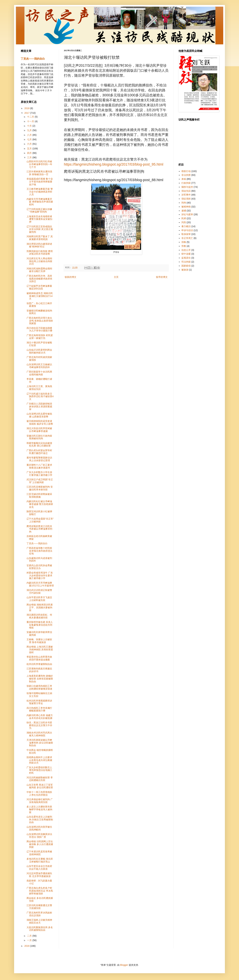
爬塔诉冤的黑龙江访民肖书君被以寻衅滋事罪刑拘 (39, 529)
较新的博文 (71, 277)
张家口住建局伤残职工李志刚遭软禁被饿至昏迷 (39, 687)
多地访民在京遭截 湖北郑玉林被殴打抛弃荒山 (40, 860)
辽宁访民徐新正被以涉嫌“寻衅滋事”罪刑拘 (39, 211)
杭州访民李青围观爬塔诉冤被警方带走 (39, 702)
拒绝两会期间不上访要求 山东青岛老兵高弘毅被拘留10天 (39, 760)
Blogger (124, 965)
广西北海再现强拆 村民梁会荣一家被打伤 (40, 337)
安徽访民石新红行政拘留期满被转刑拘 (39, 437)
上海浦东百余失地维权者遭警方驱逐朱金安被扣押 (39, 219)
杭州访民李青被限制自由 (39, 664)
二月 (30, 936)
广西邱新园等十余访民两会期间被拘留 (39, 373)
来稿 (184, 179)
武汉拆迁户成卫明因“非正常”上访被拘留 (40, 481)
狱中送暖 (186, 254)
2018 (27, 108)
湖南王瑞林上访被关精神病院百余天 (39, 921)
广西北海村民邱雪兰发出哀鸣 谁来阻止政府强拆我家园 (40, 321)
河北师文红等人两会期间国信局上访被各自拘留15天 (39, 261)
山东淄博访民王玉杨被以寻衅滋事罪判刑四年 (39, 366)
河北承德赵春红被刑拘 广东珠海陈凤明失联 (40, 801)
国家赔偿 (186, 266)
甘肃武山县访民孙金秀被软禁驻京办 (39, 567)
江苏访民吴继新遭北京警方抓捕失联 (39, 907)
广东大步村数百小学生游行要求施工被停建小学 (39, 474)
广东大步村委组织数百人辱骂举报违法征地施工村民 (39, 770)
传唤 (184, 242)
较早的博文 (162, 277)
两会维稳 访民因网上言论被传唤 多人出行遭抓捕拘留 (40, 844)
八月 (30, 135)
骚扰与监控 (187, 187)
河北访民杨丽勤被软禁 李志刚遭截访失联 (40, 779)
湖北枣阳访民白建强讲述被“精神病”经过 (39, 245)
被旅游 (185, 270)
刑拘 (184, 203)
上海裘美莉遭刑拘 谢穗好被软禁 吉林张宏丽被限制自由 (40, 679)
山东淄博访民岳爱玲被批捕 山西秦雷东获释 (39, 415)
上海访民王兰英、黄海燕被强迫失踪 (39, 388)
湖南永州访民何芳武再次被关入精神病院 (39, 734)
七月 (30, 139)
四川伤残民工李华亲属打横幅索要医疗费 (39, 709)
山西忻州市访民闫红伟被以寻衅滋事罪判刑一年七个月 (39, 164)
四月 (30, 153)
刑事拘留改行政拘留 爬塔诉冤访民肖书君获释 (40, 253)
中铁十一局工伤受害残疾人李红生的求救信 (39, 793)
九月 (30, 130)
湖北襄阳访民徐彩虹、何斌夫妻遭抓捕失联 (39, 616)
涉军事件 (186, 195)
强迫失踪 (186, 191)
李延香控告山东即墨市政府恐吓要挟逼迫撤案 (39, 658)
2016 (27, 946)
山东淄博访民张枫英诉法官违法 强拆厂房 (39, 836)
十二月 (31, 117)
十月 (30, 126)
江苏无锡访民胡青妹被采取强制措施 (39, 495)
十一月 (31, 121)
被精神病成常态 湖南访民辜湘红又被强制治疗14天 (40, 296)
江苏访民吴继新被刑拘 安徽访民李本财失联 (40, 488)
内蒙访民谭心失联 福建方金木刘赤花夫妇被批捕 (40, 717)
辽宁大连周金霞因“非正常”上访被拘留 (40, 520)
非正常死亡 (187, 238)
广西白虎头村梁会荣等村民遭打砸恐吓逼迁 (39, 452)
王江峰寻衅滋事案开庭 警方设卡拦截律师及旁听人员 (40, 192)
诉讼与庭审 (187, 214)
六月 (30, 144)
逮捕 (184, 211)
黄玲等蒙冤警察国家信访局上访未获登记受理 (39, 459)
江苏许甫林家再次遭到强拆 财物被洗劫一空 (39, 173)
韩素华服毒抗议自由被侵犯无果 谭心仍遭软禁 (39, 444)
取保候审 (186, 234)
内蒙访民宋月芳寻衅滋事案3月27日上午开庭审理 (40, 584)
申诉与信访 (187, 230)
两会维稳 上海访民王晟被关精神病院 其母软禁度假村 (40, 650)
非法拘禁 (186, 175)
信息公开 (186, 250)
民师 (184, 218)
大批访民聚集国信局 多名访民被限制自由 (40, 929)
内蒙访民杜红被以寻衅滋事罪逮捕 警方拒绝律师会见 (40, 504)
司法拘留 (186, 262)
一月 (30, 940)
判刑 (184, 222)
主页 (116, 277)
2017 (27, 113)
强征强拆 (186, 199)
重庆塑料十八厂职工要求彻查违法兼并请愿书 (39, 466)
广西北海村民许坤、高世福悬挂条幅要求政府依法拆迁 (39, 279)
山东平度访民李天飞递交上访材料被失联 (39, 599)
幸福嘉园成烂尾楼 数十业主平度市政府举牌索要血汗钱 (40, 182)
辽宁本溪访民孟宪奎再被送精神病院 (39, 853)
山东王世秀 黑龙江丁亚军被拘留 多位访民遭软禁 (40, 786)
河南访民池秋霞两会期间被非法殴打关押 (39, 270)
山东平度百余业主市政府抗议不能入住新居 (39, 867)
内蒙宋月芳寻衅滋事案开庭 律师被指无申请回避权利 (40, 202)
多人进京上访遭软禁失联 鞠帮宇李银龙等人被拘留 (39, 809)
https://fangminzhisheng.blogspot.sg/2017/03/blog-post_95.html (114, 164)
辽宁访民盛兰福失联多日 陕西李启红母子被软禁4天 (40, 397)
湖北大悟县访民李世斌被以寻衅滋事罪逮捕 (39, 430)
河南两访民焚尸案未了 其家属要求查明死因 (40, 238)
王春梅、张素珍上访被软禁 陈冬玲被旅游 (39, 641)
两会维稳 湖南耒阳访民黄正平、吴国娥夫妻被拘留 (40, 607)
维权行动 (186, 171)
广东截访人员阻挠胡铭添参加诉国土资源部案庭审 (39, 406)
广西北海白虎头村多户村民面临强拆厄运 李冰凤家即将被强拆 (40, 891)
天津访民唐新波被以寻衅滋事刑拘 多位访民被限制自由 (40, 743)
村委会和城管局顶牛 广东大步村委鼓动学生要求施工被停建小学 (40, 576)
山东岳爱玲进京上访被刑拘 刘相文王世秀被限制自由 (40, 820)
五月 (30, 149)
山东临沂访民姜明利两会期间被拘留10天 (39, 351)
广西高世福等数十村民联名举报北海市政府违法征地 (39, 551)
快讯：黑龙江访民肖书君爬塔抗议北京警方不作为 (39, 725)
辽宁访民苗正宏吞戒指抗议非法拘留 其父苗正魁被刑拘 (40, 229)
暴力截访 (186, 226)
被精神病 (186, 207)
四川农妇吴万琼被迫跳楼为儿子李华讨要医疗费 (39, 329)
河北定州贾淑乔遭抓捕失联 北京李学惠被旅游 (39, 875)
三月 (30, 157)
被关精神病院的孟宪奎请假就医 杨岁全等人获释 (40, 422)
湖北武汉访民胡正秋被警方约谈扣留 (39, 591)
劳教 (184, 246)
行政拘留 (186, 183)
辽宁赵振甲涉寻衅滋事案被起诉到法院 (39, 287)
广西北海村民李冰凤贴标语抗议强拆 (39, 914)
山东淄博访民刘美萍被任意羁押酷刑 (39, 828)
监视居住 (186, 258)
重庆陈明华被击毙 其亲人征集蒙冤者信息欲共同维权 (40, 625)
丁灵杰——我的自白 (33, 59)
